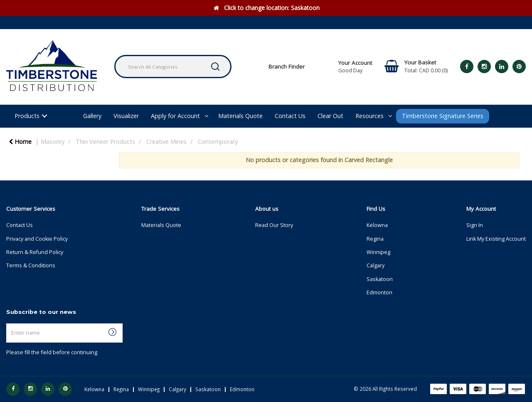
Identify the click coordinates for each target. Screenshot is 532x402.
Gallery (92, 116)
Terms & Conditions (31, 265)
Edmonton (379, 292)
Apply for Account (175, 116)
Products (27, 116)
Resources (369, 116)
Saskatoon (380, 279)
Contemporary (218, 142)
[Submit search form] (215, 67)
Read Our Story (274, 225)
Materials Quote (240, 116)
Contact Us (290, 116)
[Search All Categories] (173, 67)
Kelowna (377, 225)
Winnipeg (378, 252)
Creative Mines (166, 142)
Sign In (475, 225)
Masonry (53, 142)
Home (20, 142)
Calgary (376, 265)
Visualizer (126, 116)
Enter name (9, 323)
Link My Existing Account (496, 239)
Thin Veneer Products (105, 142)
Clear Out (330, 116)
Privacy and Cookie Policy (37, 239)
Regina (375, 239)
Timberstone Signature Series (443, 116)
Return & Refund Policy (35, 252)
